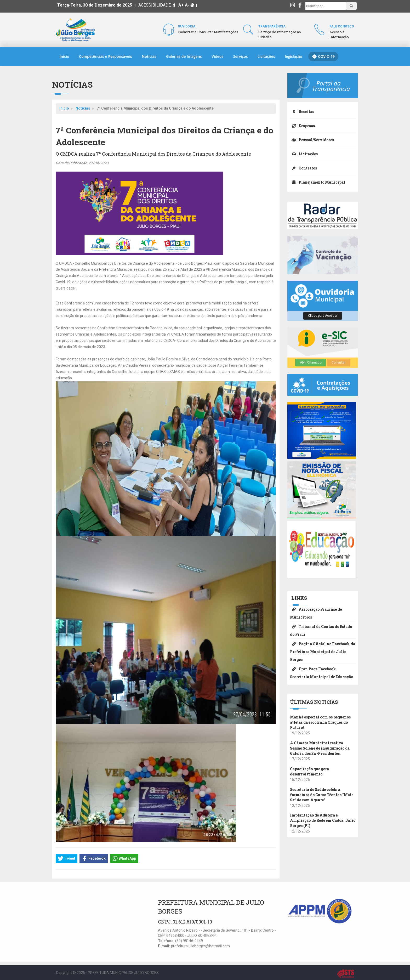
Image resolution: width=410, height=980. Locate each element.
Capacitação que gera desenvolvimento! (309, 771)
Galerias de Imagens (184, 56)
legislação (293, 56)
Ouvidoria (187, 26)
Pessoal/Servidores (312, 140)
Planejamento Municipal (318, 182)
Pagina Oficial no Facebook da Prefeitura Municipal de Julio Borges (323, 652)
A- (187, 5)
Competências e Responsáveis (105, 56)
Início (64, 56)
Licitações (266, 56)
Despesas (302, 126)
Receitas (302, 112)
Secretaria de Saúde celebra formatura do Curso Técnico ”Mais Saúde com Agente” (322, 795)
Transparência (272, 26)
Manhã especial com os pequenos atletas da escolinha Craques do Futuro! (320, 722)
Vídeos (217, 56)
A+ (181, 5)
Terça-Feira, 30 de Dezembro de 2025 (95, 5)
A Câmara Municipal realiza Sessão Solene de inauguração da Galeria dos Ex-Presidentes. (320, 748)
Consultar (339, 362)
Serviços (241, 56)
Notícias (149, 56)
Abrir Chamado (311, 362)
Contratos (303, 168)
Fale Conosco (342, 26)
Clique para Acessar (323, 316)
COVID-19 (323, 56)
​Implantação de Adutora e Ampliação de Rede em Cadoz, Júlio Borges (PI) (323, 820)
